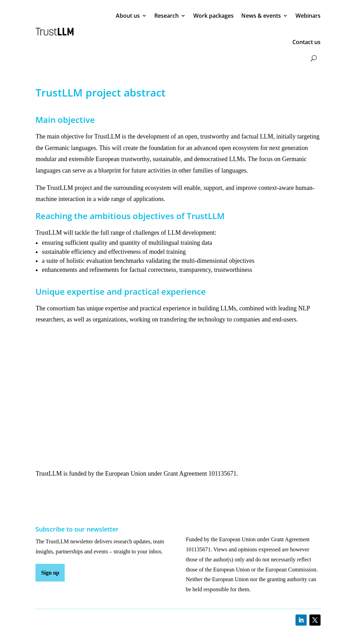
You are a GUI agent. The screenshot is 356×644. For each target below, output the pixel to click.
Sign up (50, 573)
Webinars (308, 16)
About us (128, 16)
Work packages (213, 16)
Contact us (306, 42)
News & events (261, 16)
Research (167, 16)
